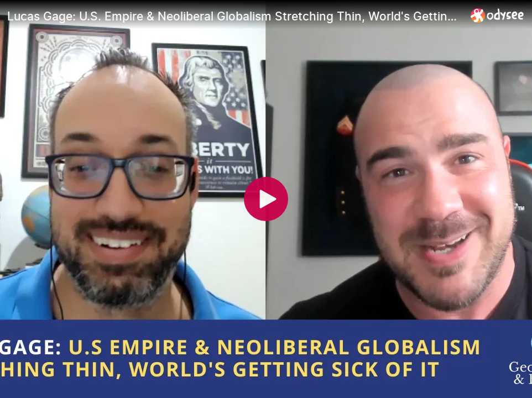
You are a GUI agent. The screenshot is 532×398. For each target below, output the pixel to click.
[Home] (497, 15)
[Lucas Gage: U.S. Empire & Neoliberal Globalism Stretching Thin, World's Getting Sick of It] (234, 16)
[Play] (266, 199)
